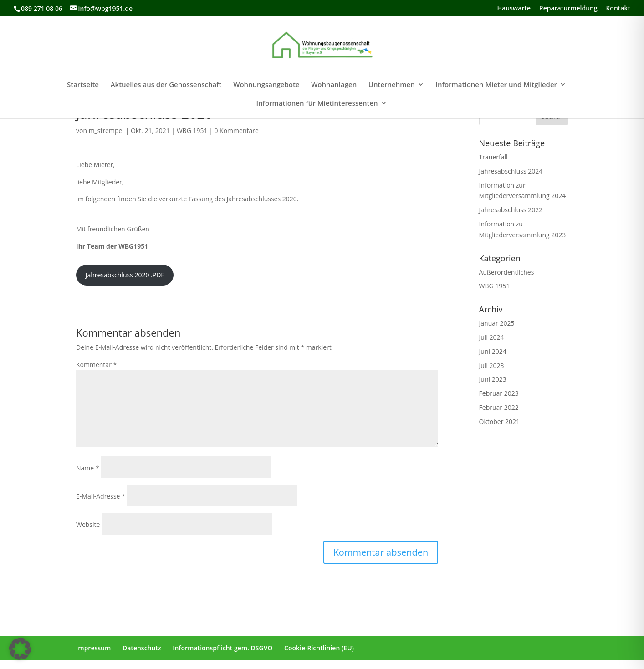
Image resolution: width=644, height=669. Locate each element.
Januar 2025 (497, 323)
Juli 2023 (492, 365)
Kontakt (618, 9)
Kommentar (96, 365)
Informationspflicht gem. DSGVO (222, 648)
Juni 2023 (493, 379)
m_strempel (106, 130)
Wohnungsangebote (266, 85)
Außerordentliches (507, 272)
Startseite (83, 85)
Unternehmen (392, 85)
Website (88, 524)
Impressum (93, 648)
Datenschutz (142, 648)
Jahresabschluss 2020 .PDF (125, 275)
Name (88, 468)
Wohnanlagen (334, 85)
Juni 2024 (493, 351)
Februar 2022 (499, 407)
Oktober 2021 (499, 421)
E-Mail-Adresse (101, 496)
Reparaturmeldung (568, 9)
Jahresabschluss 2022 (511, 210)
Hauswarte (514, 9)
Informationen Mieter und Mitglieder (496, 85)
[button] (20, 649)
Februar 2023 (499, 393)
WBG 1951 (192, 130)
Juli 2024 (492, 337)
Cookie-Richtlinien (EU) (319, 648)
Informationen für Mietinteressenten (317, 104)
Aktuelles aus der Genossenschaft (166, 85)
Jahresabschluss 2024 (511, 171)
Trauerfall (493, 157)
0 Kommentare (236, 130)
